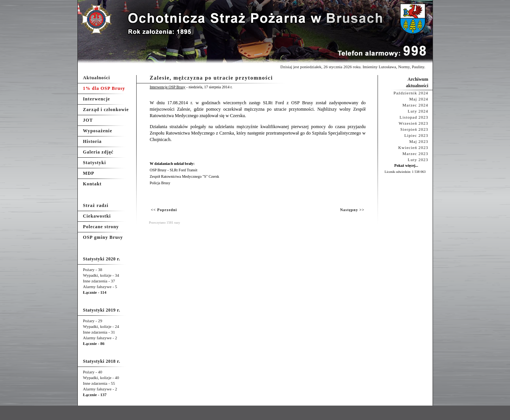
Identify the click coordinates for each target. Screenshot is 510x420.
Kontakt (92, 184)
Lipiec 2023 (416, 135)
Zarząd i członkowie (106, 110)
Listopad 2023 (414, 117)
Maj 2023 (419, 141)
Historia (92, 141)
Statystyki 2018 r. (102, 361)
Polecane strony (101, 227)
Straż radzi (96, 205)
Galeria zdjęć (98, 152)
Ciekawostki (97, 216)
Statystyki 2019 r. (102, 310)
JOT (88, 120)
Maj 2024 (419, 99)
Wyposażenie (98, 131)
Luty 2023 (418, 160)
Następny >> (352, 210)
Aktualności (97, 78)
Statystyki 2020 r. (102, 259)
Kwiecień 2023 (413, 147)
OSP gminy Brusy (103, 237)
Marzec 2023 (416, 154)
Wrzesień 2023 (414, 123)
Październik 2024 (411, 93)
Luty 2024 (418, 111)
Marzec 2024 (416, 105)
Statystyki (95, 163)
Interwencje (97, 99)
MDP (89, 173)
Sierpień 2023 (414, 129)
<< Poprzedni (164, 210)
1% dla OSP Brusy (104, 88)
